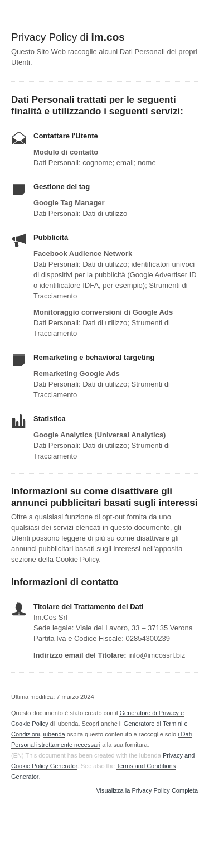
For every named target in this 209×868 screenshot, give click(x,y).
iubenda (54, 734)
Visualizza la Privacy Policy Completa (147, 791)
